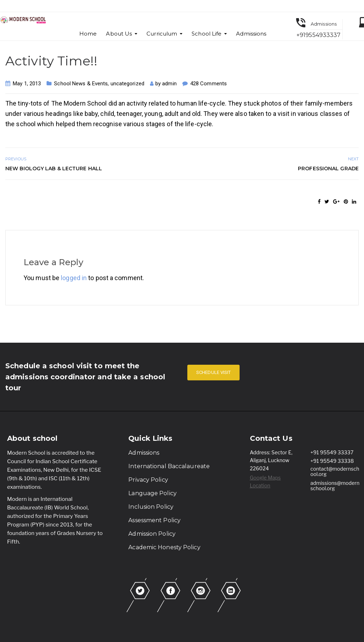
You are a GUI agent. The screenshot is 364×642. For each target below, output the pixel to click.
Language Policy (152, 493)
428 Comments (208, 84)
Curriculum (162, 34)
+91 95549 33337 (332, 452)
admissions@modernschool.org (335, 486)
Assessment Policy (154, 520)
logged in (74, 278)
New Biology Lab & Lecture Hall (54, 168)
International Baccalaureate (169, 466)
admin (169, 84)
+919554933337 (318, 35)
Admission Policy (152, 534)
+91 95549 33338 (332, 461)
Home (88, 34)
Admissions (251, 34)
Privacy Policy (148, 480)
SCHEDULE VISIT (213, 372)
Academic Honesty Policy (164, 547)
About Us (119, 34)
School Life (207, 34)
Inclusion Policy (151, 507)
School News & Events (81, 84)
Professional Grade (328, 168)
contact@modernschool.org (335, 471)
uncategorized (127, 84)
